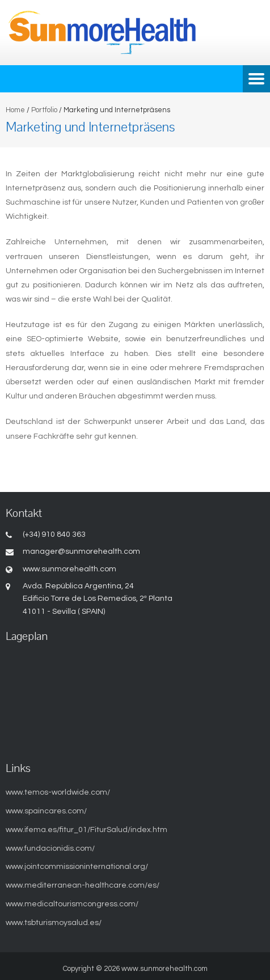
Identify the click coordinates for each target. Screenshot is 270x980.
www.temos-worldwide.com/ (58, 792)
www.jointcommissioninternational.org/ (77, 867)
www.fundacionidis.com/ (50, 849)
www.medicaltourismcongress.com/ (72, 904)
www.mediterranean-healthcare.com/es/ (83, 885)
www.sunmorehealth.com (164, 969)
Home (15, 110)
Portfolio (44, 110)
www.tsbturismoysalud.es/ (54, 923)
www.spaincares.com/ (46, 811)
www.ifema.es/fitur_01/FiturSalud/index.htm (87, 830)
